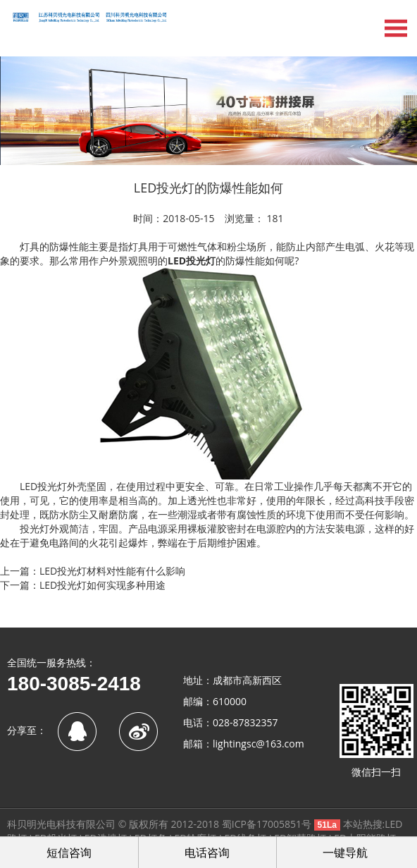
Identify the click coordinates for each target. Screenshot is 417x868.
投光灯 (201, 261)
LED (177, 261)
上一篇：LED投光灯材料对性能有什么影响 (93, 571)
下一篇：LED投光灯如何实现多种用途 (83, 585)
